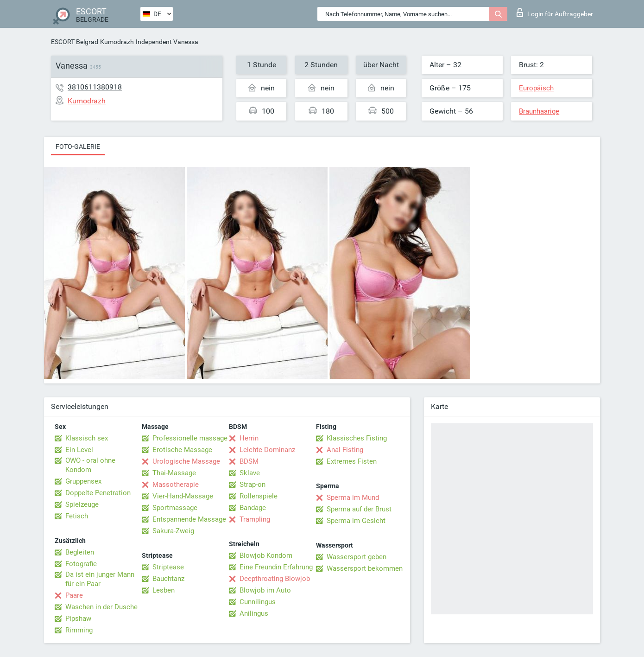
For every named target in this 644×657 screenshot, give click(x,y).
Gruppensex (83, 481)
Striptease (168, 567)
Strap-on (253, 485)
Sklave (250, 473)
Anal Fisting (345, 450)
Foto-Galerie (78, 147)
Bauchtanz (168, 579)
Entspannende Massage (189, 519)
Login (555, 13)
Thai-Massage (174, 473)
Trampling (255, 519)
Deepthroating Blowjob (275, 579)
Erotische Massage (182, 450)
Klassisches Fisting (357, 438)
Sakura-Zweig (173, 531)
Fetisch (77, 516)
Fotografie (81, 564)
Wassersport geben (357, 557)
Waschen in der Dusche (101, 607)
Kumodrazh (117, 42)
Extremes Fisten (352, 461)
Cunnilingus (258, 602)
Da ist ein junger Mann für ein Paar (100, 579)
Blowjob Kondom (266, 555)
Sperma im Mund (353, 498)
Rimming (79, 630)
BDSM (249, 461)
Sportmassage (175, 508)
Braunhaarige (539, 111)
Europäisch (536, 88)
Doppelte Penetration (98, 493)
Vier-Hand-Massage (183, 496)
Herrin (249, 438)
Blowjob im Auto (265, 590)
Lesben (164, 590)
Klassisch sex (87, 438)
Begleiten (80, 552)
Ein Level (79, 450)
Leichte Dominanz (267, 450)
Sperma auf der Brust (359, 509)
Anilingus (254, 613)
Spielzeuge (82, 504)
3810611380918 (95, 87)
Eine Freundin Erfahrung (276, 567)
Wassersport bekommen (365, 568)
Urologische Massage (186, 461)
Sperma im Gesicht (356, 521)
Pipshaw (78, 619)
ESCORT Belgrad (75, 42)
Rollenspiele (259, 496)
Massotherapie (176, 485)
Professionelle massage (190, 438)
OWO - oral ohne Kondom (90, 465)
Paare (74, 595)
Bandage (253, 508)
